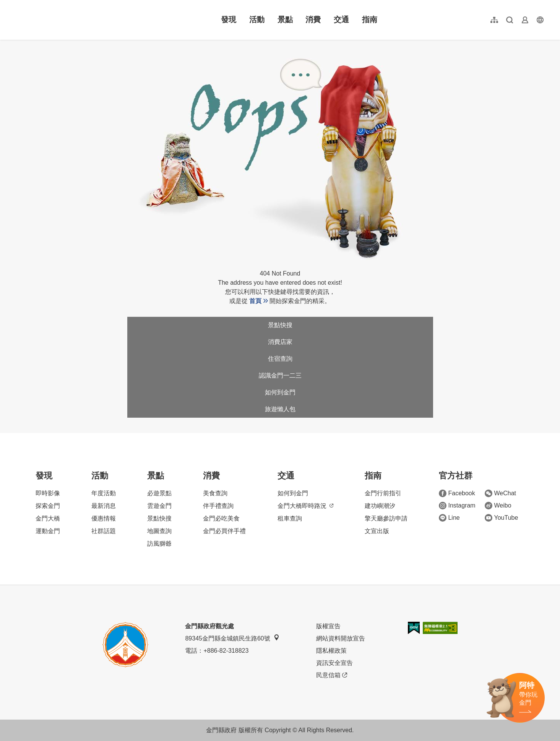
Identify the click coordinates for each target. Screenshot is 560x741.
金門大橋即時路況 (305, 506)
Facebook (457, 493)
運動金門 (48, 531)
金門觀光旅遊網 (62, 20)
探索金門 (48, 506)
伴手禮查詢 (218, 506)
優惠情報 (104, 518)
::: (15, 4)
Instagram (457, 506)
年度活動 (104, 493)
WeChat (500, 493)
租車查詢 (290, 518)
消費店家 (280, 342)
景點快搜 (280, 325)
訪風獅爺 (159, 544)
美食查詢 (215, 493)
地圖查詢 (159, 531)
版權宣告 (328, 626)
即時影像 (48, 493)
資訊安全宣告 (334, 663)
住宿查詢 (280, 359)
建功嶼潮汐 (380, 506)
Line (449, 518)
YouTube (501, 518)
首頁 (255, 301)
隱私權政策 (331, 651)
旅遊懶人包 (280, 409)
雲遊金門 (159, 506)
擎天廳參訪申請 (386, 518)
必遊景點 (159, 493)
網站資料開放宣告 (341, 638)
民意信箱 (332, 675)
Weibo (498, 506)
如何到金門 (280, 392)
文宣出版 (377, 531)
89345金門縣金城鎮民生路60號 (232, 638)
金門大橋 (48, 518)
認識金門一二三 (280, 375)
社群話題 (104, 531)
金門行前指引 (383, 493)
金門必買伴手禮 (224, 531)
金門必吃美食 (221, 518)
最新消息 (104, 506)
